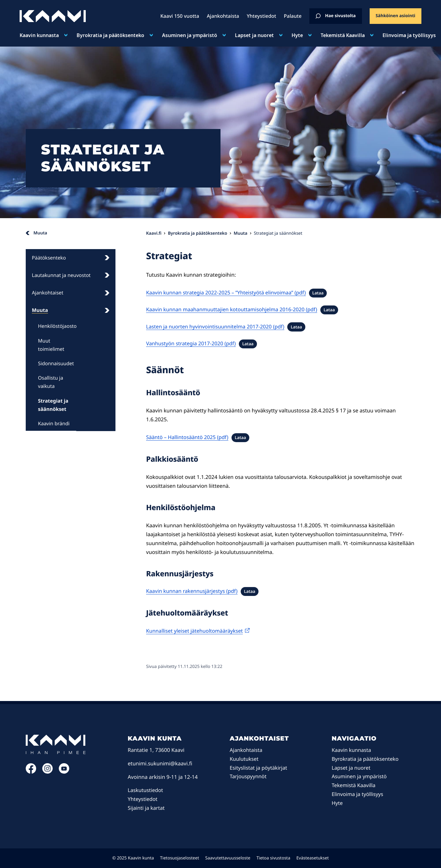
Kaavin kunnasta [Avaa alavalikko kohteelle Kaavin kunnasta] (39, 35)
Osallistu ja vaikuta (51, 382)
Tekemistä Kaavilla (354, 785)
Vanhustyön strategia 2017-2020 (185, 343)
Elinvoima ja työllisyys (358, 794)
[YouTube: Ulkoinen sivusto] (64, 772)
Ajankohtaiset (71, 293)
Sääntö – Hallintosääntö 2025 (182, 437)
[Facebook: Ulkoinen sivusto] (31, 772)
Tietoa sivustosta (273, 858)
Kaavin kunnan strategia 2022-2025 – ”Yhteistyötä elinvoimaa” (221, 292)
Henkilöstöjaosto (57, 326)
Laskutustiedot (146, 790)
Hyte (337, 803)
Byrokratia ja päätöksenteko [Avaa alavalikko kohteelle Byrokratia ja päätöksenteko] (110, 35)
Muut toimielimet (51, 345)
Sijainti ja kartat (147, 808)
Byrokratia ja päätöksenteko (366, 759)
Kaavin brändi (54, 423)
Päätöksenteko (71, 258)
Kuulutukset (244, 759)
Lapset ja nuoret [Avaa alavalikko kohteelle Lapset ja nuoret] (254, 35)
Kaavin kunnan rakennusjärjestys (186, 591)
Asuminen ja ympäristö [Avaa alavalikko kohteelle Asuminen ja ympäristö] (190, 35)
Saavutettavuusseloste (228, 858)
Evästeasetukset (313, 858)
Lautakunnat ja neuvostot (71, 275)
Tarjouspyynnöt (249, 776)
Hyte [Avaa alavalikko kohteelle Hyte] (297, 35)
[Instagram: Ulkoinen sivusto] (47, 772)
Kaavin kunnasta (352, 750)
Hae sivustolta (336, 16)
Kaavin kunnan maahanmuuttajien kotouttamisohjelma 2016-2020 (227, 309)
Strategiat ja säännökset (53, 405)
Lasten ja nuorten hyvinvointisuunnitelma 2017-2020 (210, 326)
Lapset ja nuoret (351, 768)
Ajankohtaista (246, 750)
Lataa (321, 293)
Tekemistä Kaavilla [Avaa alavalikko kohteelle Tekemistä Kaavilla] (343, 35)
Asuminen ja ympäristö (360, 776)
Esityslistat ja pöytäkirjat (259, 768)
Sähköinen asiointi (396, 16)
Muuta (71, 310)
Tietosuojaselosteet (180, 858)
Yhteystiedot (143, 799)
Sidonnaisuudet (56, 363)
